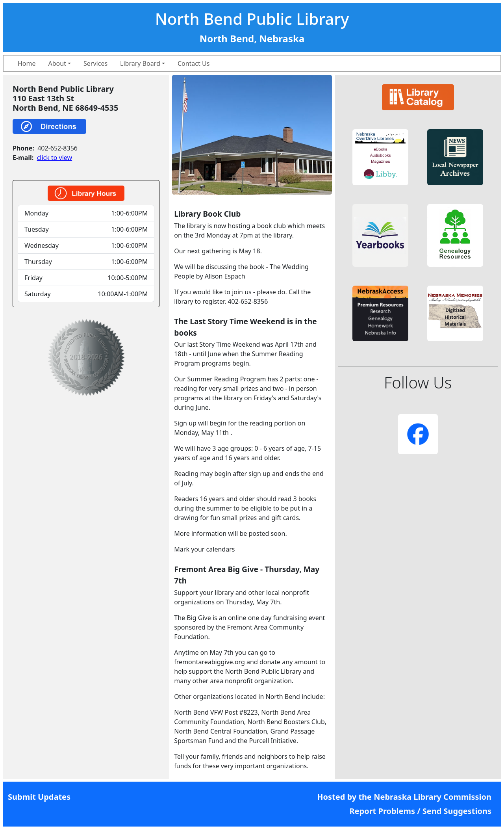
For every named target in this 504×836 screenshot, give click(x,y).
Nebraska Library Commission (433, 797)
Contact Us (194, 63)
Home (27, 63)
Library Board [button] (140, 63)
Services (95, 63)
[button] (380, 157)
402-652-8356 (57, 148)
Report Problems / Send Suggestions (420, 811)
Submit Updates (39, 797)
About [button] (57, 63)
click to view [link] (55, 158)
